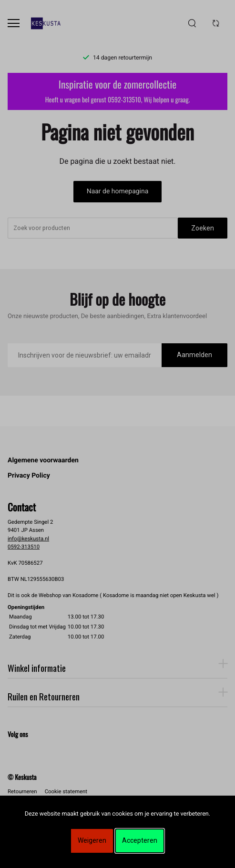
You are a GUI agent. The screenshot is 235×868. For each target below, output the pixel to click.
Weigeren (92, 840)
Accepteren (140, 840)
